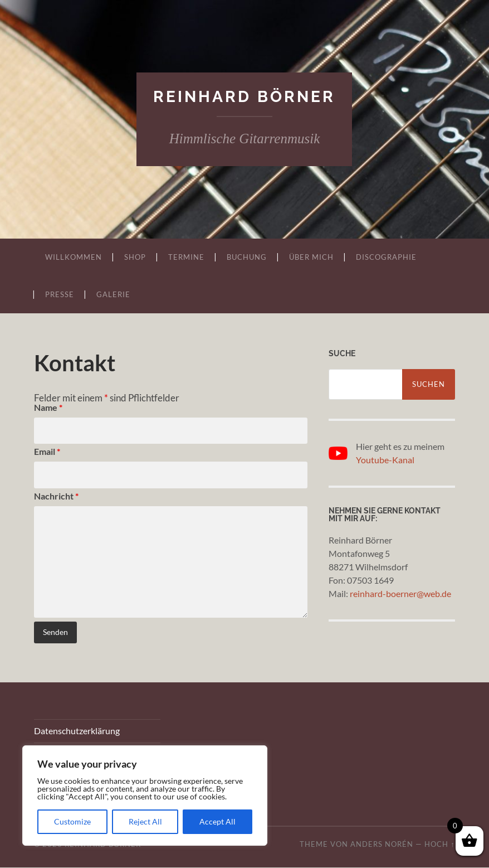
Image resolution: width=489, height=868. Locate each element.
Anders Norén (382, 845)
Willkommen (74, 257)
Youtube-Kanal (385, 460)
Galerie (113, 294)
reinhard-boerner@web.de (400, 594)
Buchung (247, 257)
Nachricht (56, 496)
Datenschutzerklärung (77, 731)
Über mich (311, 257)
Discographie (386, 257)
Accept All (217, 821)
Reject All (145, 821)
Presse (60, 294)
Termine (186, 257)
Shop (135, 257)
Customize (72, 821)
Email (47, 452)
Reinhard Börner (244, 97)
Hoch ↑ (439, 845)
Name (48, 407)
